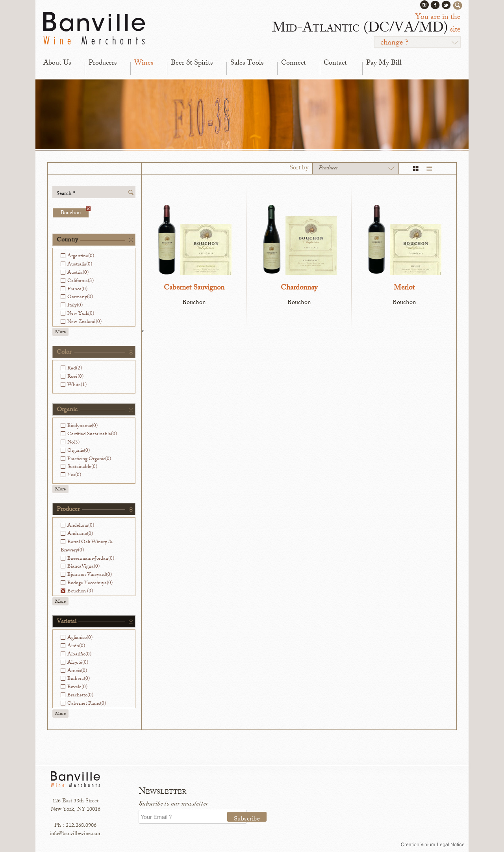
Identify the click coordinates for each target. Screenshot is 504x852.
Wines (144, 63)
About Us (57, 63)
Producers (103, 63)
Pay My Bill (384, 63)
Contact (335, 63)
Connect (294, 63)
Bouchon (75, 213)
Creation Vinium (418, 844)
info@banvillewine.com (76, 834)
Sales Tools (247, 63)
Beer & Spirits (192, 63)
